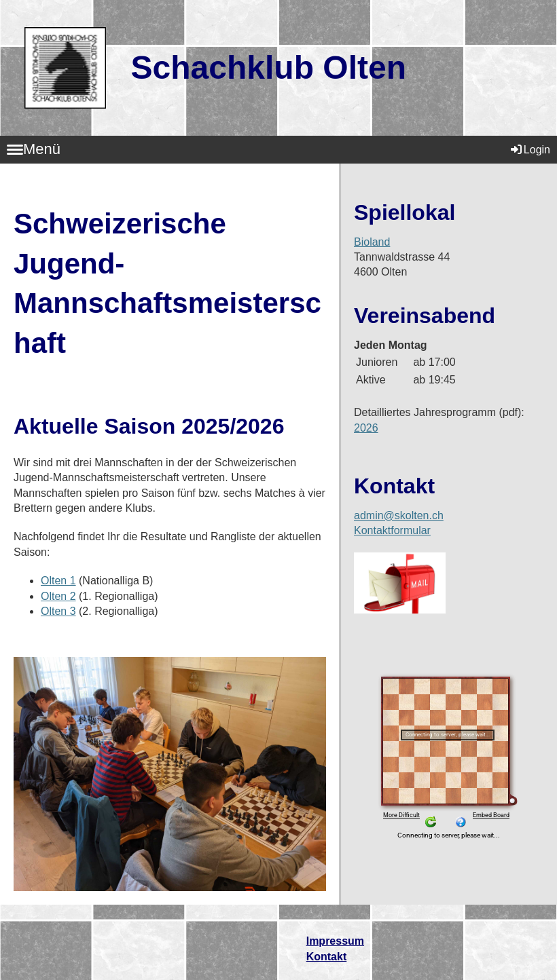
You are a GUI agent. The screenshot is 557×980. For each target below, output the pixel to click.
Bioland (372, 242)
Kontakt (327, 957)
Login (529, 150)
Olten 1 (58, 581)
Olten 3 (58, 611)
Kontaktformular (392, 530)
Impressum (335, 941)
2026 (366, 428)
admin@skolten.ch (399, 515)
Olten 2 (58, 596)
